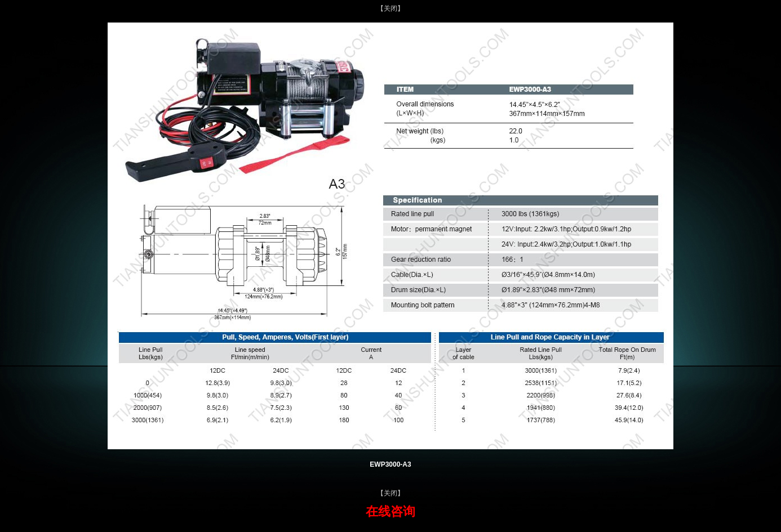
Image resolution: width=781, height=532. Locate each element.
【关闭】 (390, 8)
